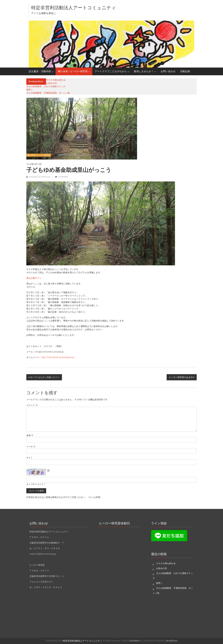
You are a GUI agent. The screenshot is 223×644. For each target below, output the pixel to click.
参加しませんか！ (144, 71)
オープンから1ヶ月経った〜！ (45, 377)
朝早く (30, 90)
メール (31, 446)
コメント (32, 405)
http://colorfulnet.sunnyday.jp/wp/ (58, 357)
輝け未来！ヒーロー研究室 (73, 71)
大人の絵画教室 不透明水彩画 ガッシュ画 (48, 93)
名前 (30, 435)
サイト (30, 458)
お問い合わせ (168, 71)
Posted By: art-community (40, 177)
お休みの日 (51, 83)
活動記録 (185, 71)
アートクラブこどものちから (111, 71)
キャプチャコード (35, 484)
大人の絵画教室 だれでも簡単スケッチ (46, 86)
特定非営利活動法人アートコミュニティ (74, 8)
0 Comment (61, 177)
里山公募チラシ (34, 278)
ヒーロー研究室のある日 (181, 377)
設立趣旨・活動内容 (40, 71)
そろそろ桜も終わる (56, 80)
